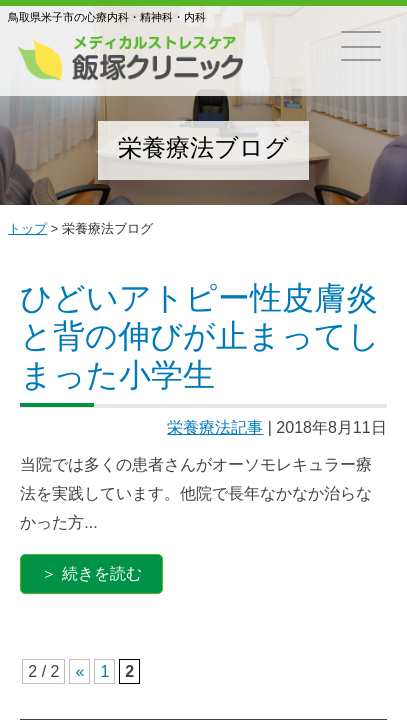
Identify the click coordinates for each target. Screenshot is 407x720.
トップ (27, 228)
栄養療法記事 (215, 427)
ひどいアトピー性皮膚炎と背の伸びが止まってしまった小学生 (200, 336)
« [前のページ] (79, 671)
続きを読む (102, 573)
